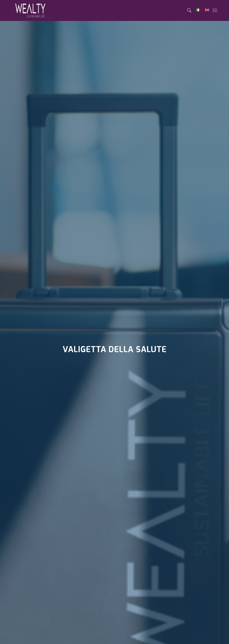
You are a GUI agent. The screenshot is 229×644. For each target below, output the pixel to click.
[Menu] (215, 10)
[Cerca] (187, 10)
